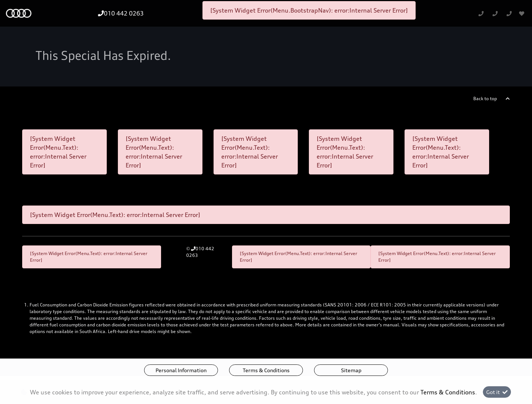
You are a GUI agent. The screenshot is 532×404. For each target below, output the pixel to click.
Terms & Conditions (266, 370)
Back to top (485, 99)
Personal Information (181, 370)
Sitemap (351, 370)
